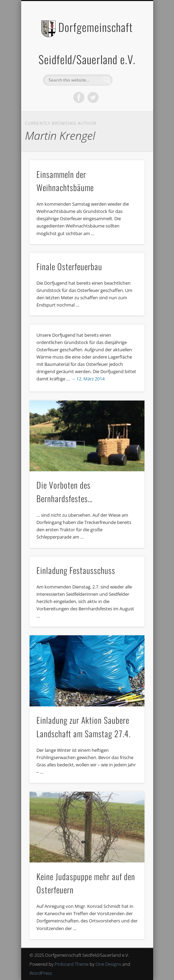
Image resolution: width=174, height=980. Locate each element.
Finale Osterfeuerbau (69, 266)
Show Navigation (127, 62)
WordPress (41, 973)
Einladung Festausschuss (76, 570)
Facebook (79, 97)
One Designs (108, 964)
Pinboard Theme (72, 964)
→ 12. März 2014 (88, 379)
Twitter (93, 97)
